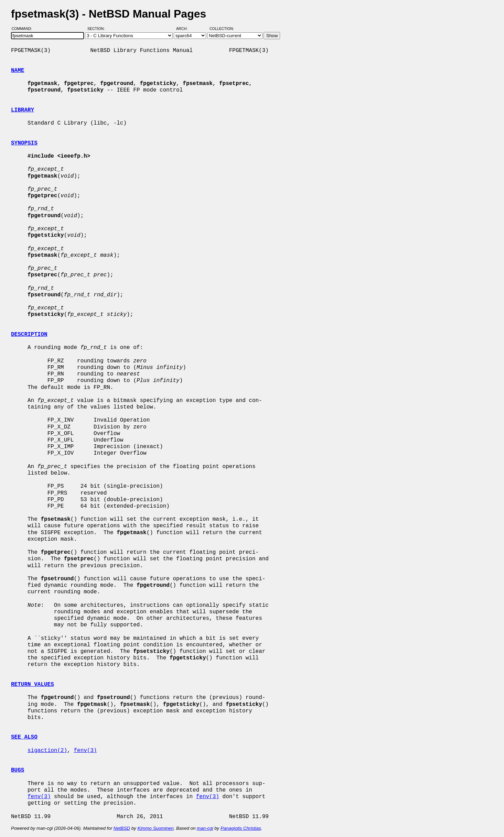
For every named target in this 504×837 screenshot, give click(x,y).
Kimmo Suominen (155, 828)
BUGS (18, 770)
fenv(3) (85, 751)
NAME (18, 71)
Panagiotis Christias (241, 828)
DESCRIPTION (29, 335)
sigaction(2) (47, 751)
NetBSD (122, 828)
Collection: (222, 29)
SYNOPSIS (24, 143)
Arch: (185, 29)
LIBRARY (23, 110)
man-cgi (205, 828)
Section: (98, 29)
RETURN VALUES (33, 685)
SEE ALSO (24, 737)
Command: (24, 29)
